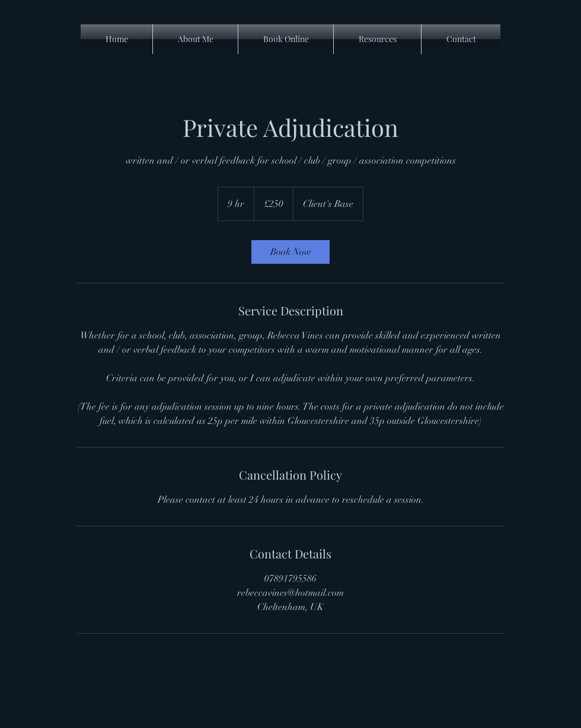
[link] (290, 252)
